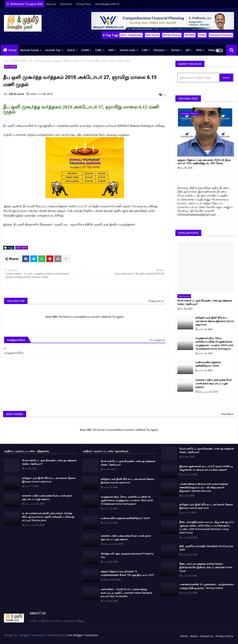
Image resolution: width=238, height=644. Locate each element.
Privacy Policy (84, 4)
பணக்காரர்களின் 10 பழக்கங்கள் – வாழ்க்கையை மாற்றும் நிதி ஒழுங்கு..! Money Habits (207, 586)
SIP (188, 50)
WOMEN (190, 35)
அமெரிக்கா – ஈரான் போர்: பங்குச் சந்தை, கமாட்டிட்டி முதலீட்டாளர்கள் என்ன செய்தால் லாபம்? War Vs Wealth (126, 593)
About (194, 636)
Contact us (207, 636)
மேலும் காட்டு (156, 301)
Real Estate (152, 35)
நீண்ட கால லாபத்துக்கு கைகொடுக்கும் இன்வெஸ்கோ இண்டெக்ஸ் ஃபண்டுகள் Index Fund (206, 567)
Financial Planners (221, 35)
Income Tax (53, 50)
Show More (227, 414)
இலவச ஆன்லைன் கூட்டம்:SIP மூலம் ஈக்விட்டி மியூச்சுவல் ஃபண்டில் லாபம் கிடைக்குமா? (206, 468)
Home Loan (128, 50)
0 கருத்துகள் (158, 340)
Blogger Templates (32, 635)
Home (12, 50)
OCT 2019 (20, 61)
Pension (159, 50)
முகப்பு (8, 61)
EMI (111, 50)
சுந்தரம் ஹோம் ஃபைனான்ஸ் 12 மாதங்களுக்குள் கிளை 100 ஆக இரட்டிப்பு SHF (127, 573)
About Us (51, 4)
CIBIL (99, 50)
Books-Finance (172, 35)
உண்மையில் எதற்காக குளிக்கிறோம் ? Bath (208, 364)
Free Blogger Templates (82, 635)
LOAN (202, 35)
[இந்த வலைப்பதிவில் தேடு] (199, 78)
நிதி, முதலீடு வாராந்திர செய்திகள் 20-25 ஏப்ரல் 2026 (206, 548)
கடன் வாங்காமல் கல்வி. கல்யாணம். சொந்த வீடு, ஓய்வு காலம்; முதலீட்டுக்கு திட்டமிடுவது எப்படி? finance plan (48, 517)
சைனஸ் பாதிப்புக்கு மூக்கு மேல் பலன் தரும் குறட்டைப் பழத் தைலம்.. (214, 383)
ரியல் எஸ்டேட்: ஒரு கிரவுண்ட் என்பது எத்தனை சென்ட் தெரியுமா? (205, 302)
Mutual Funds (30, 50)
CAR (145, 50)
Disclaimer (66, 4)
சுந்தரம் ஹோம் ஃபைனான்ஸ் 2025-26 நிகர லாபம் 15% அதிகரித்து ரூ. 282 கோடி (204, 162)
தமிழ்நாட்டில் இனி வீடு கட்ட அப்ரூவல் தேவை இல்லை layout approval (215, 321)
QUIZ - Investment (131, 35)
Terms (175, 50)
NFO (199, 50)
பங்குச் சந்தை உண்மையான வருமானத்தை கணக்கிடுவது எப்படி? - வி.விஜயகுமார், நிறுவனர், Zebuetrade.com (204, 487)
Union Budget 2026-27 (107, 4)
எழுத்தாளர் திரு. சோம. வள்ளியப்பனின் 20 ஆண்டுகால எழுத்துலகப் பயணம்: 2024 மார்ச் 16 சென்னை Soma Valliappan (214, 343)
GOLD (71, 50)
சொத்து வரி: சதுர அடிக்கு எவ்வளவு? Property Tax (127, 555)
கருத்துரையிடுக (14, 353)
